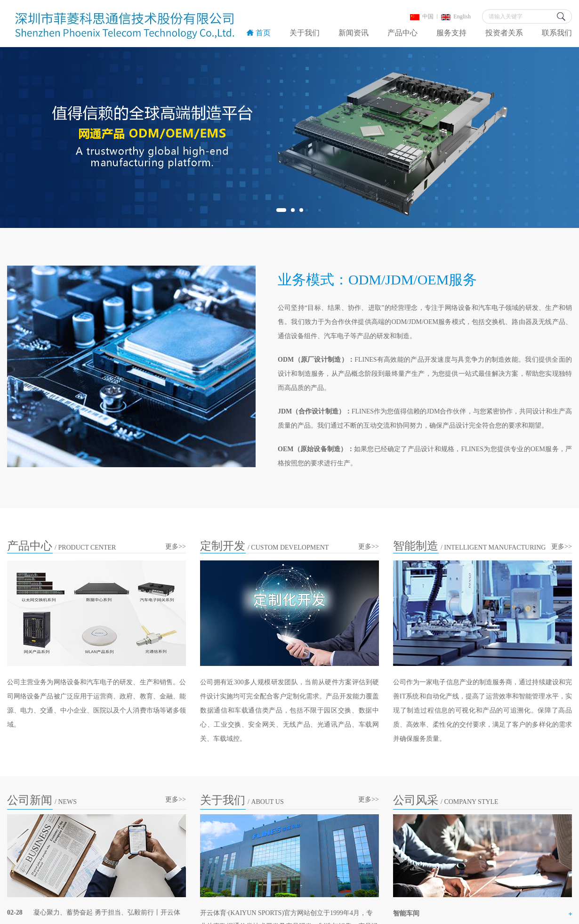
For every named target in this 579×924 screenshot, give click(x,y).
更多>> (176, 547)
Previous (25, 138)
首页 (259, 33)
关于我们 (305, 33)
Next (554, 138)
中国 (422, 16)
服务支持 (451, 33)
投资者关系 (504, 33)
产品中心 (402, 33)
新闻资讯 (354, 33)
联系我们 (557, 33)
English (456, 16)
